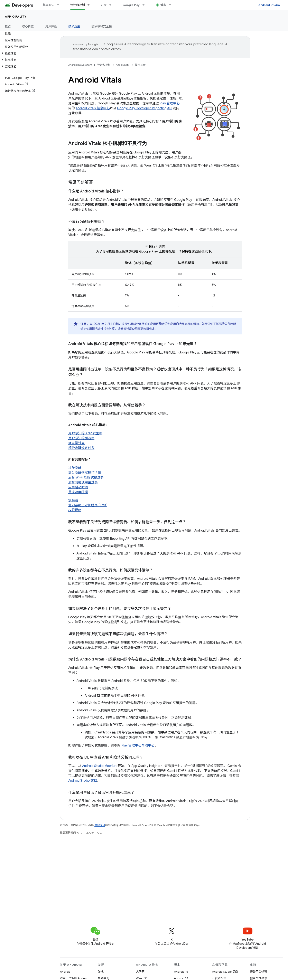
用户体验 (51, 26)
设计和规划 (104, 65)
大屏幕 (140, 972)
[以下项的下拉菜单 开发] (112, 5)
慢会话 (73, 500)
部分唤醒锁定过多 (81, 448)
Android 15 (181, 972)
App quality (16, 17)
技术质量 (140, 65)
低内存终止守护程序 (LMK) (88, 505)
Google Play (131, 5)
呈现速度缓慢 (78, 492)
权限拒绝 (75, 510)
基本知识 (49, 5)
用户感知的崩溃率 (81, 438)
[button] (27, 53)
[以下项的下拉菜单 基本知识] (60, 5)
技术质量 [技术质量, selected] (74, 26)
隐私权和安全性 (102, 26)
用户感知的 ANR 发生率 (85, 433)
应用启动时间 (78, 487)
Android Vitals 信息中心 (93, 108)
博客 (163, 5)
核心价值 (28, 26)
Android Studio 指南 (225, 972)
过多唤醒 (75, 468)
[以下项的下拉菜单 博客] (172, 5)
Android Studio (269, 5)
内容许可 (100, 825)
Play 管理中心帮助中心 (138, 745)
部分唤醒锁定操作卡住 (85, 473)
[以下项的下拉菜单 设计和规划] (90, 5)
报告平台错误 (259, 972)
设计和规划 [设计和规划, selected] (78, 5)
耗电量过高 (76, 443)
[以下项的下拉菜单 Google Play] (145, 5)
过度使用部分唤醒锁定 (141, 329)
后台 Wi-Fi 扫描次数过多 (86, 477)
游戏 (101, 972)
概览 (8, 26)
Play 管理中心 (170, 103)
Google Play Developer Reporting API (145, 108)
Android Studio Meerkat (99, 766)
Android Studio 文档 (83, 781)
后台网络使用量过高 (83, 482)
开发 (104, 5)
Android (65, 972)
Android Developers (80, 65)
